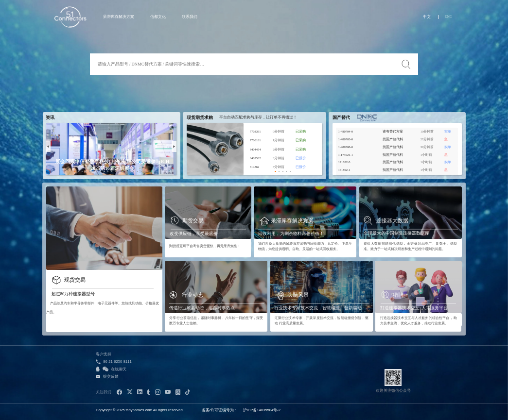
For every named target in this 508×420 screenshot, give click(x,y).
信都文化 (158, 17)
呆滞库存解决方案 (119, 17)
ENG (449, 17)
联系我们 (190, 17)
